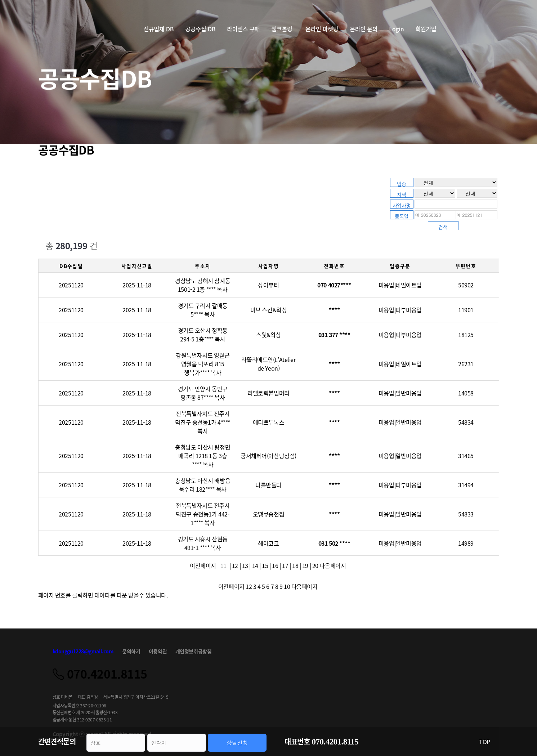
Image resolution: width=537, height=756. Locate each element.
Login (396, 29)
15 (265, 565)
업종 (401, 184)
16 (275, 565)
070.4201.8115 (335, 742)
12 (235, 565)
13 (245, 565)
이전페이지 (204, 565)
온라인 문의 (364, 29)
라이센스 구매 (243, 29)
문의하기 (131, 651)
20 (315, 565)
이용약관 (158, 651)
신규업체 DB (159, 29)
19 (305, 565)
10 (287, 586)
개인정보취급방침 (194, 651)
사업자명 (402, 205)
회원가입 (426, 29)
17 (285, 565)
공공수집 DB (200, 29)
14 (255, 565)
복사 (222, 289)
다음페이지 (333, 565)
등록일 (402, 216)
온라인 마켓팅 (322, 29)
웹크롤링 (283, 29)
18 (295, 565)
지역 (401, 194)
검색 (443, 227)
